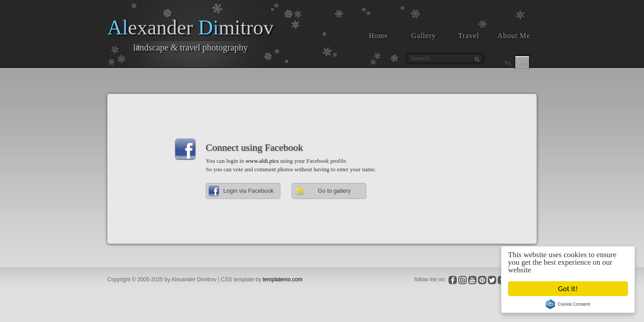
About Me (514, 36)
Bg (508, 63)
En (522, 63)
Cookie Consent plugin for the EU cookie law (568, 304)
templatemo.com (283, 280)
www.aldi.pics (262, 161)
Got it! (568, 289)
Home (378, 36)
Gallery (424, 36)
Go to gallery (322, 191)
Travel (468, 36)
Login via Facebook (241, 191)
